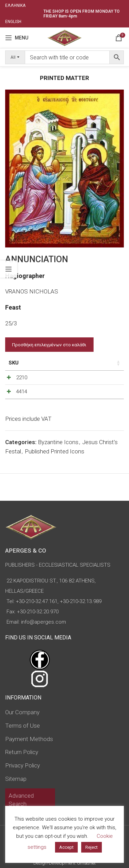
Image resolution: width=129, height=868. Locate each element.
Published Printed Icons (55, 458)
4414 (22, 395)
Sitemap (16, 779)
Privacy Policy (23, 765)
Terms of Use (23, 726)
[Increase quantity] (104, 379)
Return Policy (22, 752)
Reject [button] (92, 847)
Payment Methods (29, 739)
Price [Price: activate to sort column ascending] (47, 363)
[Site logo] (64, 37)
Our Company (22, 712)
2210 (22, 378)
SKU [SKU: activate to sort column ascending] (14, 363)
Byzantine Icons (58, 449)
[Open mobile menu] (17, 38)
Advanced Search (21, 800)
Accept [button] (66, 847)
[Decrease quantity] (81, 379)
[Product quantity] (92, 379)
